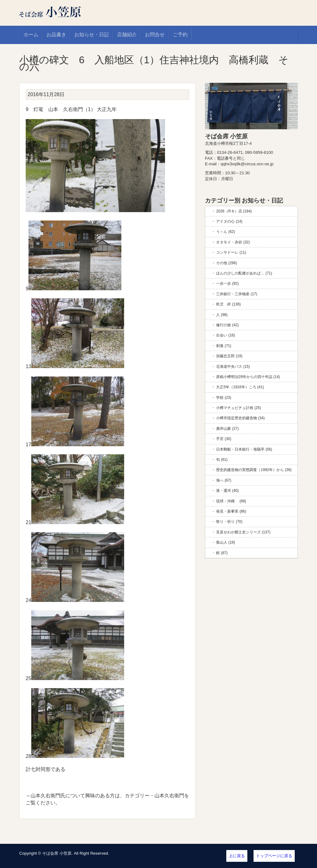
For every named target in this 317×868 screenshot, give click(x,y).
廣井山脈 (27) (227, 429)
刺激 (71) (224, 346)
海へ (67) (224, 480)
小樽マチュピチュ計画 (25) (239, 408)
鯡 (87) (222, 553)
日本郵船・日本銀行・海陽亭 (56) (244, 449)
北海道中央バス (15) (233, 367)
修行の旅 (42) (227, 325)
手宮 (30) (224, 439)
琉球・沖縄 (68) (231, 501)
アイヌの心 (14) (229, 221)
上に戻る (237, 856)
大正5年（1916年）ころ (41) (240, 387)
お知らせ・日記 (92, 35)
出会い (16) (226, 335)
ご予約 (180, 35)
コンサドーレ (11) (231, 252)
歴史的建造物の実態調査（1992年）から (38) (254, 470)
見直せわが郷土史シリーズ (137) (243, 532)
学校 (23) (224, 398)
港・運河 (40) (227, 491)
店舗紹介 (127, 35)
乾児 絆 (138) (228, 304)
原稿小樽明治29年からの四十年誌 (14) (248, 377)
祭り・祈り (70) (229, 522)
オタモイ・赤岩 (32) (233, 242)
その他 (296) (226, 263)
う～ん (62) (226, 232)
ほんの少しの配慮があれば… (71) (244, 273)
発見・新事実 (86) (231, 511)
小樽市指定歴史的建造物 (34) (240, 418)
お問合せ (155, 35)
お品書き (56, 35)
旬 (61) (222, 460)
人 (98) (222, 315)
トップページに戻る (274, 856)
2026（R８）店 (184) (234, 211)
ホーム (31, 35)
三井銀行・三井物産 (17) (237, 294)
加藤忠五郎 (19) (229, 356)
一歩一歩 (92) (227, 283)
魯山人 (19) (226, 542)
